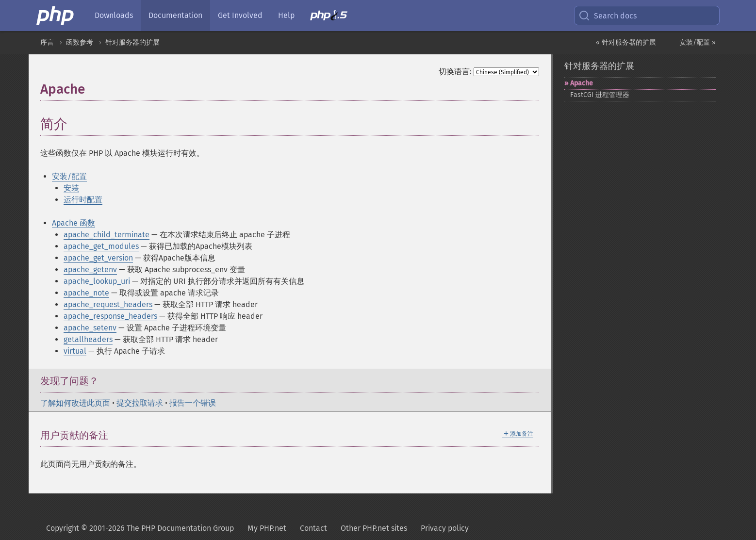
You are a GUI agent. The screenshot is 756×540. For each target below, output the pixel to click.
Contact (313, 528)
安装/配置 (69, 176)
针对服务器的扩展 (132, 42)
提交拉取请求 (140, 403)
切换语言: (455, 72)
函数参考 (80, 42)
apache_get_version (98, 258)
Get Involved (240, 15)
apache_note (86, 293)
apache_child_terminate (107, 235)
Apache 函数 (74, 223)
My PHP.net (267, 528)
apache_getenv (90, 270)
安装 (71, 188)
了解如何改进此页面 (75, 403)
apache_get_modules (101, 246)
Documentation (175, 15)
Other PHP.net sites (374, 528)
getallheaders (88, 339)
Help (286, 15)
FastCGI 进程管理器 (600, 95)
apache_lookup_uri (97, 281)
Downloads (114, 15)
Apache (582, 83)
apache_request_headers (108, 304)
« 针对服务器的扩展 (626, 42)
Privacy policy (445, 528)
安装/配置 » (698, 42)
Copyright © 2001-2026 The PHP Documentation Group (140, 528)
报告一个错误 (193, 403)
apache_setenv (90, 328)
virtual (75, 351)
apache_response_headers (110, 316)
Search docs (608, 16)
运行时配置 (83, 200)
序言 (47, 42)
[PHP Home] (56, 16)
